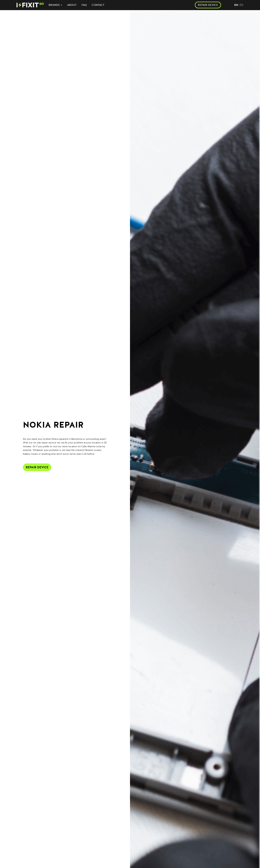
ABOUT (72, 5)
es (242, 5)
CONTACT (98, 5)
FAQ (84, 5)
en (236, 5)
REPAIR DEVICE (208, 5)
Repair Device (37, 467)
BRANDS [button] (55, 5)
